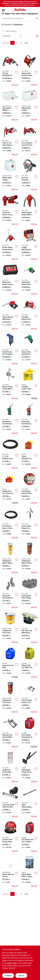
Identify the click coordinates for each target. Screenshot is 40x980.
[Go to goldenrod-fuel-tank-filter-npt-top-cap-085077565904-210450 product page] (10, 698)
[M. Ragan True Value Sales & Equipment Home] (20, 10)
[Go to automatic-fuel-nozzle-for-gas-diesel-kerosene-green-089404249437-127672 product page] (10, 419)
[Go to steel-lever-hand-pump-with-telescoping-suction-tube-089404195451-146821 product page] (30, 524)
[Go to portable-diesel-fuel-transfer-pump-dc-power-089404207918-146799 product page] (30, 315)
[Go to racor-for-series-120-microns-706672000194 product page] (10, 872)
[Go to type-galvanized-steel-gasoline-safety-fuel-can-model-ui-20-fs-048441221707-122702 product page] (10, 489)
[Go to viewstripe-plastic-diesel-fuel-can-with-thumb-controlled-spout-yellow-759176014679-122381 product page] (30, 663)
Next (26, 43)
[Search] (37, 18)
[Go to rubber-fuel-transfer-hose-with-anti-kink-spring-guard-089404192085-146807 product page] (30, 489)
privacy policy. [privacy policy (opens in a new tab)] (12, 963)
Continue (8, 976)
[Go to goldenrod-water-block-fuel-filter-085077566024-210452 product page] (10, 559)
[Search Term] (20, 18)
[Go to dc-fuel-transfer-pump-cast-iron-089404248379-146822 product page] (30, 175)
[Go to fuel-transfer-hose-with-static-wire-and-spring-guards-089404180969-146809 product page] (10, 454)
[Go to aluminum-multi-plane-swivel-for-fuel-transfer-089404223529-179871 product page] (10, 593)
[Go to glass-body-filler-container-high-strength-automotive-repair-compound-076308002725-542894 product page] (30, 872)
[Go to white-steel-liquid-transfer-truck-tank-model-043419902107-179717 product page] (30, 106)
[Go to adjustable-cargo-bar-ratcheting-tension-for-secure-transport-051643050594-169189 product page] (30, 767)
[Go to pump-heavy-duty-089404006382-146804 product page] (30, 71)
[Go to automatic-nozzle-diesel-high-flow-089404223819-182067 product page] (30, 280)
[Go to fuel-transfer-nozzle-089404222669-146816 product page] (30, 698)
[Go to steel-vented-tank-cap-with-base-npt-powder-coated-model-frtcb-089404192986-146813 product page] (30, 628)
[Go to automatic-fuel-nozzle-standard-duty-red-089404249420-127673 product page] (30, 419)
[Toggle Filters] (37, 36)
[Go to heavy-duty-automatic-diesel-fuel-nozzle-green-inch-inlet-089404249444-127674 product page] (30, 349)
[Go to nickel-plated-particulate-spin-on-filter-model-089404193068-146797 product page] (10, 767)
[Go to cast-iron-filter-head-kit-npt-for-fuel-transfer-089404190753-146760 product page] (10, 802)
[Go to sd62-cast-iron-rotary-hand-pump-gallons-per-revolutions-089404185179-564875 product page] (10, 384)
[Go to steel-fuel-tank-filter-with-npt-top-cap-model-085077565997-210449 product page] (10, 628)
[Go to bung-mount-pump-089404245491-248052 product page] (10, 71)
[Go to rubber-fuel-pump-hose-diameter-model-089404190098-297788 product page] (10, 837)
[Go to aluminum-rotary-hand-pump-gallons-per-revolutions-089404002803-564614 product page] (30, 210)
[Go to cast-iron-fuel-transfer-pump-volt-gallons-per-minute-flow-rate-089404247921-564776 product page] (30, 140)
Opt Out (21, 976)
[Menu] (3, 10)
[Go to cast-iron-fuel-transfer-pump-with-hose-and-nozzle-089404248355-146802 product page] (10, 140)
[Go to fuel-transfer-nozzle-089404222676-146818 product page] (10, 733)
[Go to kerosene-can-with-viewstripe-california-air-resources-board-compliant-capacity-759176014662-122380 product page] (10, 663)
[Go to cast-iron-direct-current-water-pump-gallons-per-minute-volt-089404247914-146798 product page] (10, 210)
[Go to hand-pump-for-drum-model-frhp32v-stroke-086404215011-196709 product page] (10, 349)
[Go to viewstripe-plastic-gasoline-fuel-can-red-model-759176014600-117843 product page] (30, 733)
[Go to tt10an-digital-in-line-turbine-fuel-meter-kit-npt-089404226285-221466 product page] (10, 280)
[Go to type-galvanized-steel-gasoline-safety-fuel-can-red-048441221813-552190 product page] (30, 454)
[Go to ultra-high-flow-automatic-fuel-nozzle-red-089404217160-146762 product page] (10, 315)
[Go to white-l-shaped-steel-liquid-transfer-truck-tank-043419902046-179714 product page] (10, 106)
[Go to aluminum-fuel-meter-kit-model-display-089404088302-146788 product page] (30, 245)
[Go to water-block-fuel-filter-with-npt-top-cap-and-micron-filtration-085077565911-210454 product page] (30, 559)
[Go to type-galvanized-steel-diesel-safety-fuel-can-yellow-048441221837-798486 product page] (30, 384)
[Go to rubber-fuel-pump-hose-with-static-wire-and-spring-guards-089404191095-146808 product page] (10, 524)
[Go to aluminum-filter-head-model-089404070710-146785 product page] (30, 593)
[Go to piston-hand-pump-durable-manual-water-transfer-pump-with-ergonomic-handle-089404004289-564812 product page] (10, 245)
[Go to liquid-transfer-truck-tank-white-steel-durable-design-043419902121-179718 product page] (10, 175)
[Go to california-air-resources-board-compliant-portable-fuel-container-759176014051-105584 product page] (30, 837)
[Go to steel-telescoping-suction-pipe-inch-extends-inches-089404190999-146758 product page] (30, 802)
